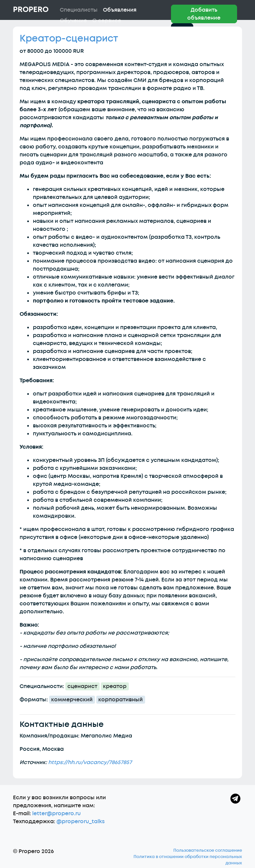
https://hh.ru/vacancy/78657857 (90, 762)
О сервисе (107, 21)
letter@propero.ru (56, 814)
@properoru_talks (81, 822)
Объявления (120, 10)
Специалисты (79, 10)
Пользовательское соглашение (208, 850)
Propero (31, 10)
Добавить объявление (204, 14)
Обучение (73, 21)
